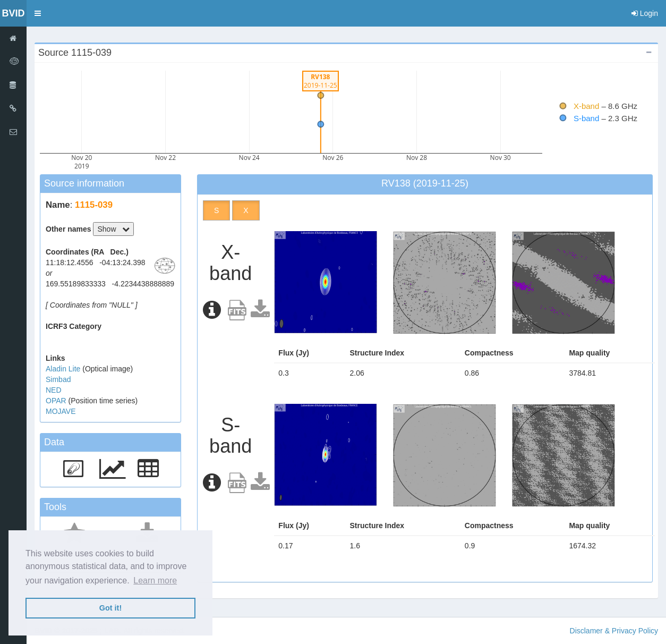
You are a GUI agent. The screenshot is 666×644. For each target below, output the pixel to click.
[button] (38, 13)
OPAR (57, 401)
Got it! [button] (110, 608)
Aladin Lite (64, 369)
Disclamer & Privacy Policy (614, 631)
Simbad (58, 379)
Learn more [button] (155, 581)
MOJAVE (61, 411)
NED (54, 390)
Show (113, 229)
